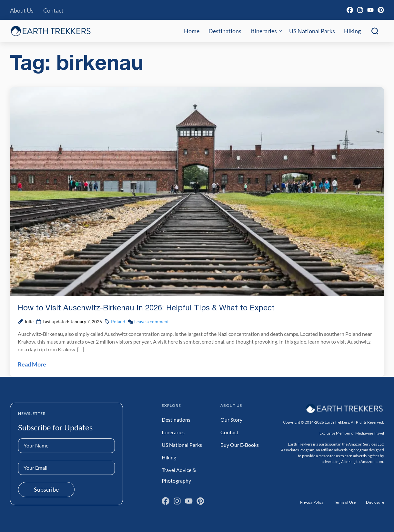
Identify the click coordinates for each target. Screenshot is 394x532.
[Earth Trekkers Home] (51, 31)
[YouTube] (370, 10)
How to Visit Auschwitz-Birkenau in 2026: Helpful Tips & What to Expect (146, 308)
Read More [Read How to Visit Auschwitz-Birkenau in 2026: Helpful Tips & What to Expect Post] (32, 364)
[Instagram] (360, 10)
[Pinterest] (381, 10)
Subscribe (46, 489)
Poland (118, 321)
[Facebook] (350, 10)
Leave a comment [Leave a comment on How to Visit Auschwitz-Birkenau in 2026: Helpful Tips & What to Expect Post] (152, 321)
